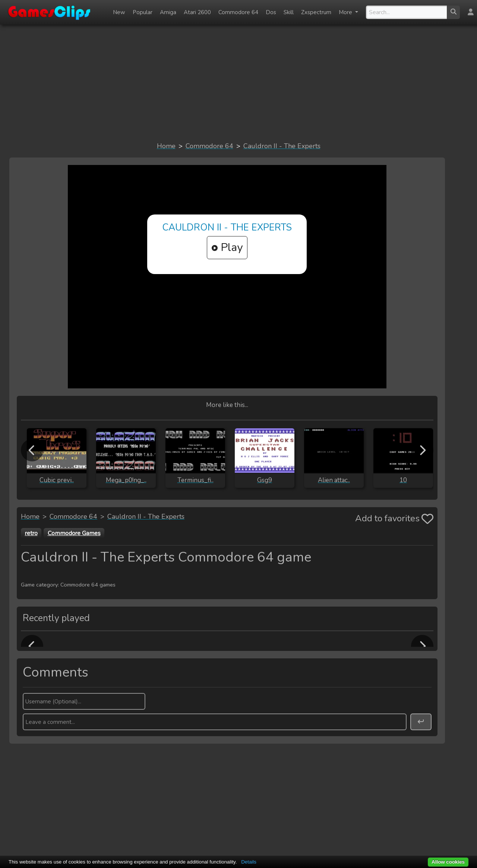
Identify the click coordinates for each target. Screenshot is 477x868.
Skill (289, 12)
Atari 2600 (197, 12)
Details (249, 862)
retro (31, 533)
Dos (271, 12)
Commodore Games (74, 533)
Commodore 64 (238, 12)
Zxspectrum (316, 12)
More (346, 12)
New (119, 12)
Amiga (168, 12)
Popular (143, 12)
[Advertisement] (238, 83)
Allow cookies (448, 862)
